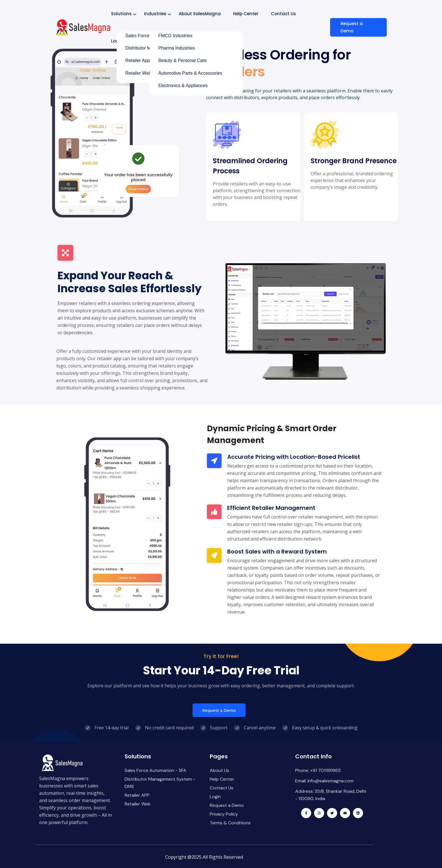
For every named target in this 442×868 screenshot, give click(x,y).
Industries (155, 14)
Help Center (246, 14)
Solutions (122, 14)
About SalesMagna (200, 14)
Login (117, 41)
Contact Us (284, 14)
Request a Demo (354, 27)
